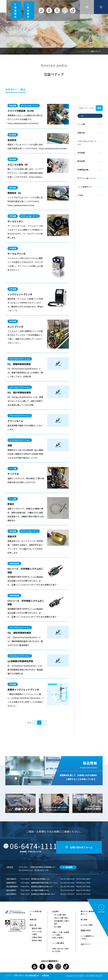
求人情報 (58, 927)
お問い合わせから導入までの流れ (61, 950)
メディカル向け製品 (37, 933)
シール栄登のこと (85, 187)
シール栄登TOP (82, 51)
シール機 (81, 124)
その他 (80, 195)
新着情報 (46, 975)
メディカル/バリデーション (87, 143)
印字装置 (81, 153)
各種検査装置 (83, 170)
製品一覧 (33, 925)
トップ (8, 975)
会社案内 (28, 12)
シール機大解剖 (58, 943)
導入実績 (84, 919)
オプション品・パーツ (87, 178)
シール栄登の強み (36, 913)
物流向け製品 (37, 940)
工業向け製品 (37, 937)
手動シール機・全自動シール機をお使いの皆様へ (61, 935)
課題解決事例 (86, 930)
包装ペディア (86, 944)
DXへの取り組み (60, 915)
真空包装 (81, 133)
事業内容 (33, 919)
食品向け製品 (37, 928)
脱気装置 (81, 161)
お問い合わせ (19, 975)
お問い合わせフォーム (81, 847)
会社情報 (69, 867)
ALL (83, 116)
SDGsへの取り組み (61, 918)
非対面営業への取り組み (62, 922)
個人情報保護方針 (32, 975)
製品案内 (15, 12)
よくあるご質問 (86, 925)
